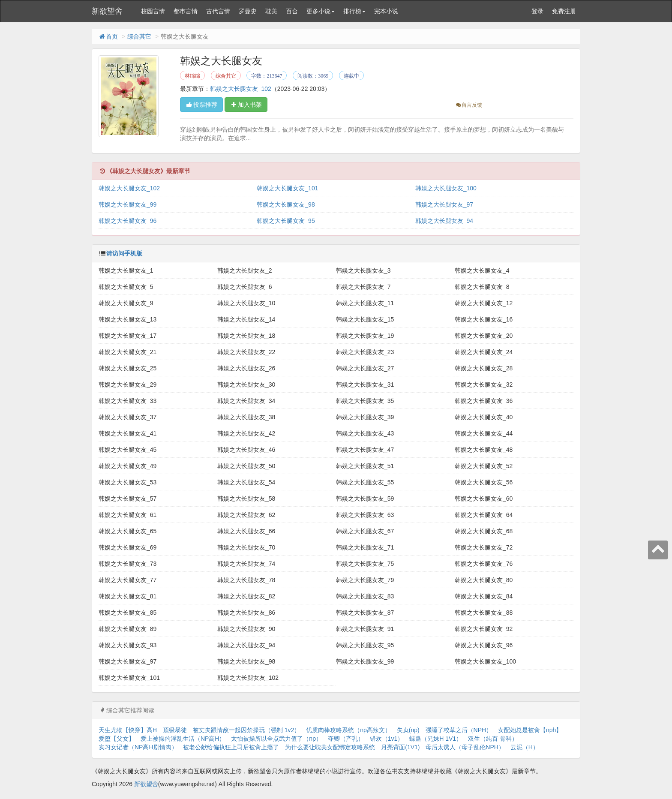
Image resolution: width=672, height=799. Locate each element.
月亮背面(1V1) (400, 747)
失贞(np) (408, 730)
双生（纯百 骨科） (493, 739)
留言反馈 (469, 105)
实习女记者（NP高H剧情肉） (138, 747)
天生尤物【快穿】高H (128, 730)
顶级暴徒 (175, 730)
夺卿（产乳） (346, 739)
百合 (292, 11)
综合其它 (139, 36)
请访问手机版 (124, 253)
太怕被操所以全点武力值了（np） (276, 739)
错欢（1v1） (387, 739)
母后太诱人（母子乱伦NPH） (465, 747)
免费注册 (564, 11)
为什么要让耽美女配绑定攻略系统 (330, 747)
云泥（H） (525, 747)
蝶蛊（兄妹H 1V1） (436, 739)
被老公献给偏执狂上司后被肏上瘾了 (231, 747)
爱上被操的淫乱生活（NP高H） (183, 739)
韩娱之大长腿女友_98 (286, 204)
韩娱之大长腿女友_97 (444, 204)
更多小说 (321, 11)
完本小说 (386, 11)
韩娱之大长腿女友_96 (127, 221)
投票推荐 (201, 105)
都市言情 (186, 11)
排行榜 (354, 11)
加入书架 (246, 105)
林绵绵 (192, 76)
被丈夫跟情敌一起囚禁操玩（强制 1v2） (246, 730)
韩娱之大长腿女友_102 (241, 89)
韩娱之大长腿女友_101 (287, 188)
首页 (108, 36)
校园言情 (153, 11)
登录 (537, 11)
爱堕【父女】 (117, 739)
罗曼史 (248, 11)
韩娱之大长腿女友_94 (444, 221)
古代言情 (218, 11)
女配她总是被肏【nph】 (530, 730)
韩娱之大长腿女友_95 (286, 221)
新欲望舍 (107, 11)
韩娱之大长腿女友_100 (446, 188)
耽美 (271, 11)
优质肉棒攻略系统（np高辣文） (348, 730)
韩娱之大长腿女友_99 (127, 204)
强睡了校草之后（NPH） (459, 730)
